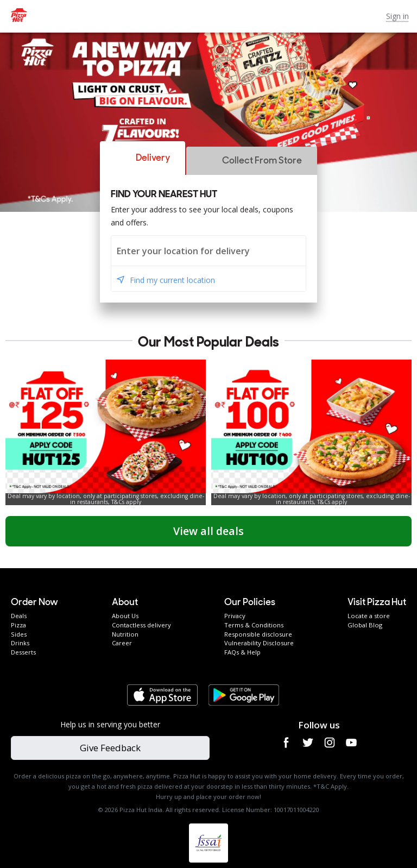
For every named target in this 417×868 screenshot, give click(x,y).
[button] (143, 158)
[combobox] (208, 251)
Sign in (397, 16)
